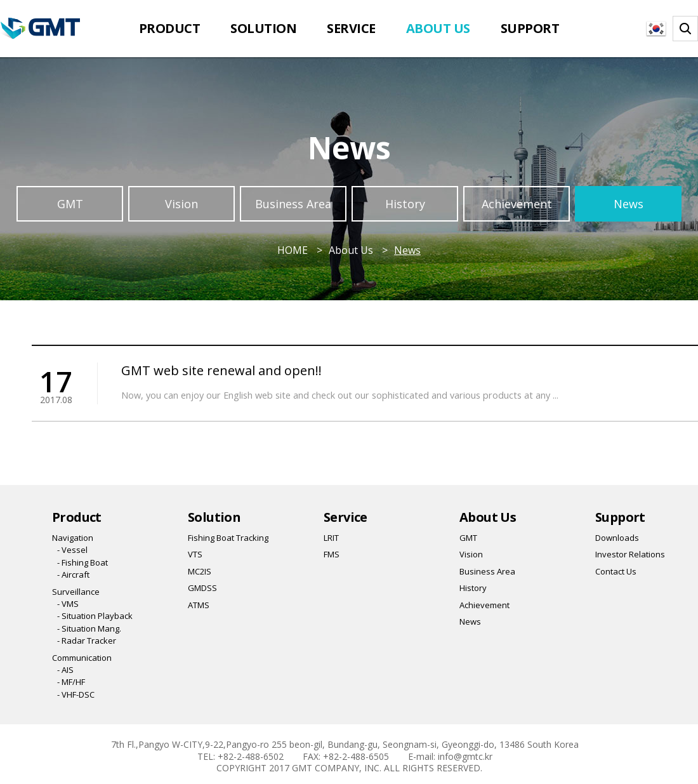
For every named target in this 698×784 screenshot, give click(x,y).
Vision (181, 204)
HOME (293, 250)
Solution (263, 28)
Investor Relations (630, 554)
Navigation (73, 538)
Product (170, 28)
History (405, 204)
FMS (332, 554)
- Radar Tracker (87, 641)
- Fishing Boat (82, 562)
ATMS (199, 605)
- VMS (68, 604)
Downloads (617, 538)
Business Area (293, 204)
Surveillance (76, 592)
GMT (70, 204)
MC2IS (200, 571)
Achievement (517, 204)
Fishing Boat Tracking (228, 538)
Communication (82, 658)
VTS (195, 554)
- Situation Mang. (89, 628)
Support (530, 28)
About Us (438, 28)
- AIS (65, 670)
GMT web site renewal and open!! (221, 370)
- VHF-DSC (76, 694)
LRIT (331, 538)
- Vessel (72, 550)
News (629, 204)
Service (351, 28)
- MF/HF (71, 682)
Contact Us (616, 571)
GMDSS (202, 588)
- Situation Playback (95, 616)
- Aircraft (73, 575)
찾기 (685, 29)
